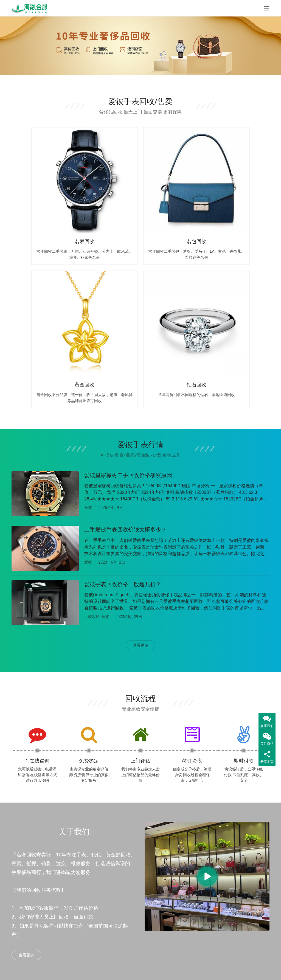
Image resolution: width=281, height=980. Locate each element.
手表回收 (108, 872)
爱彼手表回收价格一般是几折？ (123, 405)
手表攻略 (92, 437)
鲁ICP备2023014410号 (164, 971)
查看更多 (140, 467)
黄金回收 (108, 896)
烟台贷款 (64, 872)
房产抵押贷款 (68, 884)
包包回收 (108, 884)
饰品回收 (108, 931)
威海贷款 (64, 919)
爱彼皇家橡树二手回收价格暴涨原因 (128, 292)
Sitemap (179, 965)
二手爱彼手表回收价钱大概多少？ (125, 348)
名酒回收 (108, 907)
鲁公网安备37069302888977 (126, 971)
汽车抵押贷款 (68, 896)
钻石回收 (108, 919)
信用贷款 (64, 907)
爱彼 (88, 325)
